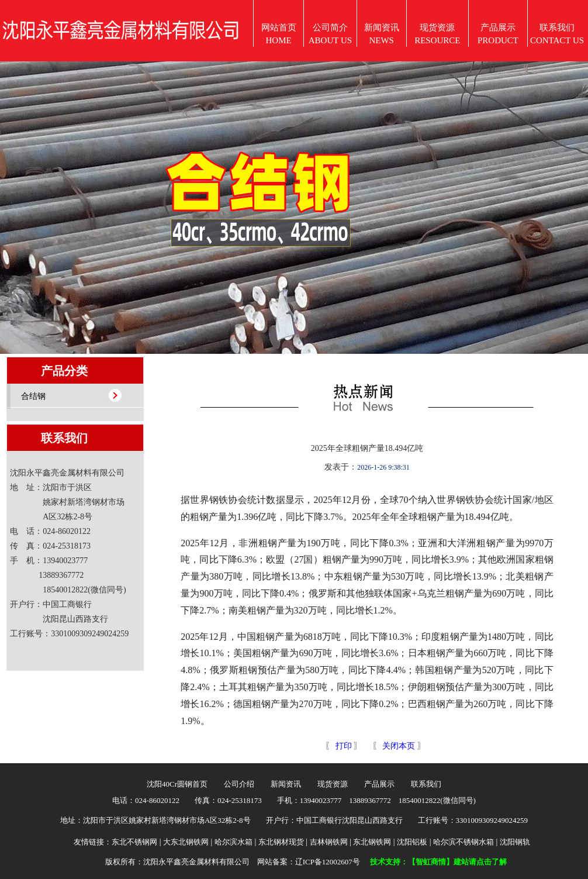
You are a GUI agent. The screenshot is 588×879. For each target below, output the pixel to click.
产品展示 (379, 784)
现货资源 (333, 784)
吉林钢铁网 (329, 842)
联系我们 (426, 784)
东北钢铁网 (372, 842)
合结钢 (33, 396)
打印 (343, 746)
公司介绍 (239, 784)
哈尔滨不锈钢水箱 (464, 842)
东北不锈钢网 (134, 842)
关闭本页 (399, 746)
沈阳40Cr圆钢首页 (177, 784)
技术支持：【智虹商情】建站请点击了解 (438, 862)
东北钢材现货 (281, 842)
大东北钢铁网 (186, 842)
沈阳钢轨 (515, 842)
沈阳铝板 (412, 842)
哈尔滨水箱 (234, 842)
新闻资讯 (286, 784)
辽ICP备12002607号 (328, 862)
